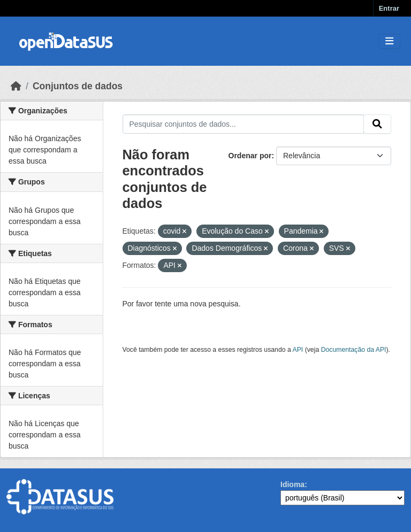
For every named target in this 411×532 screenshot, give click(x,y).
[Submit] (377, 124)
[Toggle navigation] (389, 41)
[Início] (16, 86)
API (298, 350)
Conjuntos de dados (78, 86)
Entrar (389, 8)
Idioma (292, 484)
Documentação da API (354, 350)
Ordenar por (250, 156)
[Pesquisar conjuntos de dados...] (243, 124)
